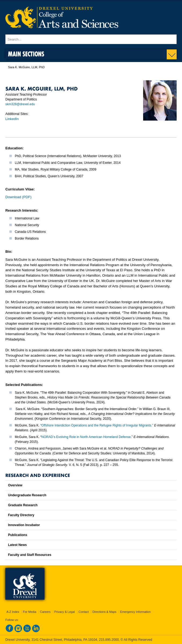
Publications (18, 535)
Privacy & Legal (65, 612)
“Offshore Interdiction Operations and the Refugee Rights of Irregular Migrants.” (97, 425)
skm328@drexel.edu (20, 104)
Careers (45, 612)
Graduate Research (23, 505)
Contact (84, 612)
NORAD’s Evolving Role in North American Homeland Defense (86, 437)
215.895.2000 (109, 640)
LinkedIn (12, 119)
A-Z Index (13, 612)
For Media (30, 612)
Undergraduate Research (27, 495)
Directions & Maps (104, 612)
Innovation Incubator (24, 525)
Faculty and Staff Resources (30, 555)
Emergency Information (135, 612)
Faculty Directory (21, 515)
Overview (15, 485)
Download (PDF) (18, 197)
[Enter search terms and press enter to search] (91, 39)
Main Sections (26, 54)
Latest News (17, 545)
